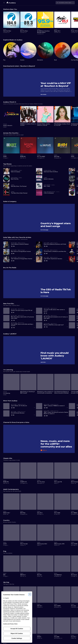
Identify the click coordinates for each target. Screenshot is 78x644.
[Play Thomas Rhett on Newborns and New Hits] (46, 253)
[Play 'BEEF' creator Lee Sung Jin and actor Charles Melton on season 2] (46, 416)
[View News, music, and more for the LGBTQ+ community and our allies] (57, 444)
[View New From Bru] (22, 178)
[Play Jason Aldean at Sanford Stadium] (13, 246)
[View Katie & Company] (22, 171)
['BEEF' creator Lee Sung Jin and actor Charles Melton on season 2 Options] (67, 416)
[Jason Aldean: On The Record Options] (34, 408)
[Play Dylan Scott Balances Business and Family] (46, 246)
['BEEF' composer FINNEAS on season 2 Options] (67, 408)
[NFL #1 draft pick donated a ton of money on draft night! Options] (67, 320)
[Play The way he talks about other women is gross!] (45, 313)
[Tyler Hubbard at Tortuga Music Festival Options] (34, 261)
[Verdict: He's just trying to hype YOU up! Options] (34, 312)
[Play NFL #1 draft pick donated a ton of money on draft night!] (45, 320)
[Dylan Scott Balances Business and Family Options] (67, 246)
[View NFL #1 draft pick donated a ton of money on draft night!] (56, 317)
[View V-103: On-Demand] (55, 192)
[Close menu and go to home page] (11, 3)
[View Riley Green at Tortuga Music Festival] (23, 251)
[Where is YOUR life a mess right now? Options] (67, 327)
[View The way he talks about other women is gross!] (56, 310)
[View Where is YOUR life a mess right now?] (56, 324)
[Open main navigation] (4, 3)
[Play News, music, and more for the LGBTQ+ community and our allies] (57, 450)
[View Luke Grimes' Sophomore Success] (56, 258)
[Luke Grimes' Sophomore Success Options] (67, 261)
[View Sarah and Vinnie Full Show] (55, 171)
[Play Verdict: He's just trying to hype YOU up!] (13, 312)
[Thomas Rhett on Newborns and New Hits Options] (67, 253)
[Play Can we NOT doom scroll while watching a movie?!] (13, 327)
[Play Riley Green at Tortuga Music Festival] (13, 253)
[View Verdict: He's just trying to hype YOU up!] (23, 310)
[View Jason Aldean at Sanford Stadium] (23, 244)
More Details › (44, 94)
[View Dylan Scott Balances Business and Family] (56, 244)
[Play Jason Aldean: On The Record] (13, 408)
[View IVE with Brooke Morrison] (23, 412)
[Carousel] (39, 23)
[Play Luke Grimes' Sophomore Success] (46, 261)
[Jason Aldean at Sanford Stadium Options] (34, 246)
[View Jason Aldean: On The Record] (23, 405)
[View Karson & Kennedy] (55, 178)
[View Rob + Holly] (55, 186)
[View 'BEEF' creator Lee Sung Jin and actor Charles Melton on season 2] (56, 412)
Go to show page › (45, 230)
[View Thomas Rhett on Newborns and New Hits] (56, 251)
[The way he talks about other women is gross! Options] (67, 313)
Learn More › (43, 362)
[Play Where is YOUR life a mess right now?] (46, 327)
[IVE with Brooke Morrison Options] (34, 415)
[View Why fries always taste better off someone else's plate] (23, 317)
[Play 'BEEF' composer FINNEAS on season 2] (46, 408)
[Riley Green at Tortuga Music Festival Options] (34, 253)
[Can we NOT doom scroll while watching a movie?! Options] (34, 327)
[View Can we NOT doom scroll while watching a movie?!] (23, 324)
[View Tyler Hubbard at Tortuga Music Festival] (23, 258)
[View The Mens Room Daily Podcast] (22, 192)
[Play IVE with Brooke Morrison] (13, 415)
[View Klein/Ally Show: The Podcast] (22, 186)
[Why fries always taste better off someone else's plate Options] (34, 320)
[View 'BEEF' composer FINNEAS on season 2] (56, 405)
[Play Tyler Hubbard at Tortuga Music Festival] (13, 261)
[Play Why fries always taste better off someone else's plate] (13, 320)
